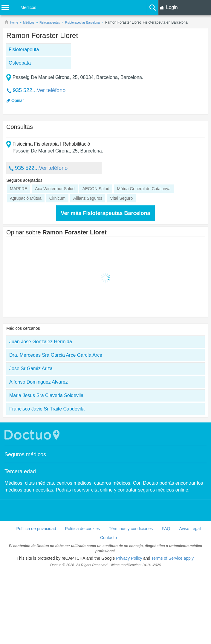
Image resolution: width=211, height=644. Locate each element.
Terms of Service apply (172, 630)
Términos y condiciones (131, 600)
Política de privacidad (36, 600)
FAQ (166, 600)
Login (172, 7)
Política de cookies (83, 600)
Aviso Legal (190, 600)
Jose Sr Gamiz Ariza (31, 440)
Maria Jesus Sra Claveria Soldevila (46, 467)
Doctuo (33, 507)
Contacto (108, 609)
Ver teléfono (51, 126)
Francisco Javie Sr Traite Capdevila (47, 481)
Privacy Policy (129, 630)
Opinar (18, 136)
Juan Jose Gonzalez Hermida (41, 413)
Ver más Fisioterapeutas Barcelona (105, 285)
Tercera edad (20, 543)
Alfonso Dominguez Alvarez (39, 454)
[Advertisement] (55, 98)
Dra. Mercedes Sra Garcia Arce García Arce (56, 427)
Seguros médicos (25, 526)
